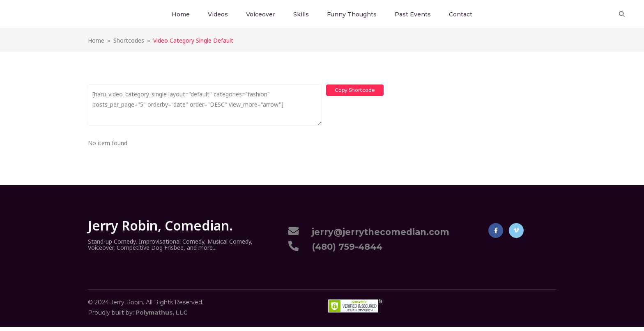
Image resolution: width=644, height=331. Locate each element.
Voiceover (261, 14)
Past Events (413, 14)
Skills (301, 14)
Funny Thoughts (352, 14)
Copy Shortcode (355, 90)
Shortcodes (129, 40)
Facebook (496, 231)
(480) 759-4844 (345, 247)
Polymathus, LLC (162, 313)
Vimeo (516, 231)
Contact (461, 14)
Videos (218, 14)
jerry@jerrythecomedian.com (378, 232)
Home (181, 14)
